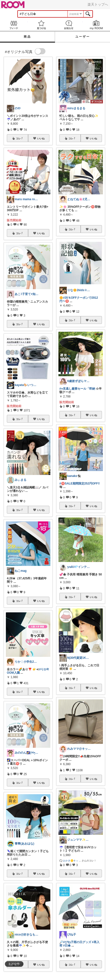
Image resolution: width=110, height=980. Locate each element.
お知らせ (69, 25)
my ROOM (96, 25)
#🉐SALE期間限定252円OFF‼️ (80, 484)
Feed (14, 25)
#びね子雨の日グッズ (77, 942)
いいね (41, 138)
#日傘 (67, 946)
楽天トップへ (98, 4)
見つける (41, 25)
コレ (20, 138)
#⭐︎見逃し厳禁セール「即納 (77, 389)
